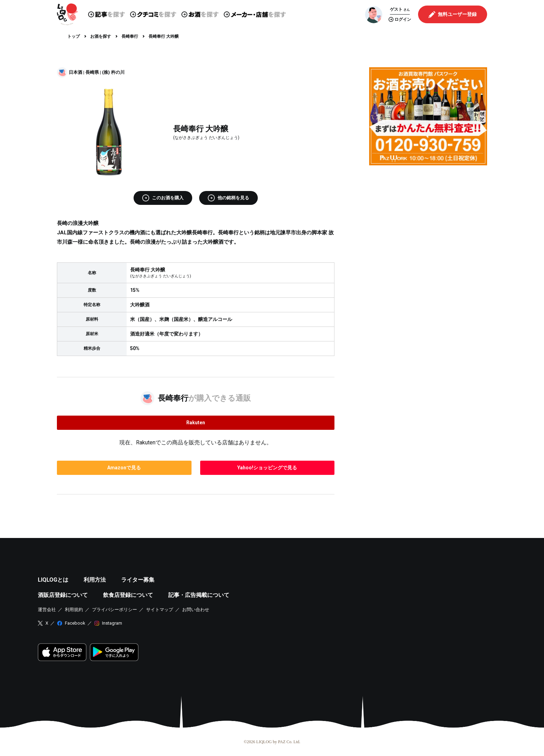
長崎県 (92, 72)
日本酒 (75, 72)
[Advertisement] (428, 219)
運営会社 (47, 610)
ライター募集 (138, 580)
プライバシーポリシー (114, 610)
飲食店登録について (128, 595)
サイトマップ (160, 610)
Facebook (75, 623)
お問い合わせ (196, 610)
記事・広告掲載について (199, 595)
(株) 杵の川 (113, 72)
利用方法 (95, 580)
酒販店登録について (63, 595)
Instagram (112, 623)
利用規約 (74, 610)
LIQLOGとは (53, 580)
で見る (124, 468)
